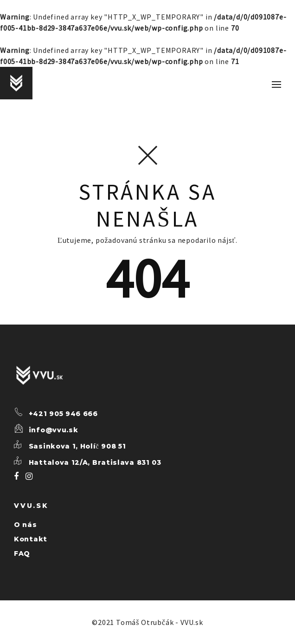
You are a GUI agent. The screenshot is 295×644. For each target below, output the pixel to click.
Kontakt (31, 539)
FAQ (22, 553)
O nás (26, 525)
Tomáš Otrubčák (145, 622)
